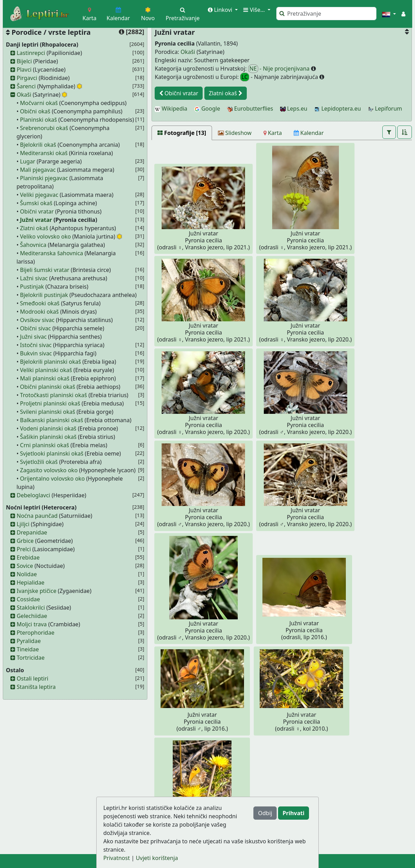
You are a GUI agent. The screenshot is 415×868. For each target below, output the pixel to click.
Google (207, 108)
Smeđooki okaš (40, 303)
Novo (148, 14)
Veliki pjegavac (39, 195)
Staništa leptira (36, 687)
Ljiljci (23, 524)
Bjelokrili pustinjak (44, 295)
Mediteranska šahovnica (52, 253)
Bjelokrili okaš (38, 145)
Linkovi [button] (221, 10)
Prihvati (294, 813)
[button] (389, 14)
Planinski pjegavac (44, 178)
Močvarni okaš (39, 103)
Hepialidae (31, 582)
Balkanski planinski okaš (52, 420)
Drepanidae (32, 532)
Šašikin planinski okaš (48, 437)
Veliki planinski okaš (46, 370)
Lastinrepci (31, 53)
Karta (89, 14)
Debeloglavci (33, 495)
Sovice (25, 566)
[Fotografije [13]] (182, 133)
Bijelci (24, 61)
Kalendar (118, 14)
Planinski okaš (39, 120)
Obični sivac (36, 328)
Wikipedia (171, 108)
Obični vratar (37, 211)
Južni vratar (36, 220)
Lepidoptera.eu (337, 108)
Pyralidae (29, 641)
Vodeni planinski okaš (48, 428)
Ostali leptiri (32, 678)
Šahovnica (33, 245)
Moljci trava (32, 624)
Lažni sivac (34, 278)
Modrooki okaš (39, 312)
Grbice (25, 541)
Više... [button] (255, 10)
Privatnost (116, 858)
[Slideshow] (235, 133)
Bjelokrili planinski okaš (51, 362)
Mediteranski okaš (44, 153)
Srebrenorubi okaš (44, 128)
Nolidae (27, 574)
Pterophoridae (35, 633)
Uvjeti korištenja (157, 858)
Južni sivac (34, 337)
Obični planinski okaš (48, 387)
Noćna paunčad (37, 516)
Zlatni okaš (34, 228)
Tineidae (28, 649)
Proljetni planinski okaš (50, 403)
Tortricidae (31, 658)
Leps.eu (294, 108)
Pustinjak (32, 287)
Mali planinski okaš (45, 378)
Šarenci (26, 86)
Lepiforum (385, 108)
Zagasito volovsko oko (49, 470)
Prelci (24, 549)
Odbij (265, 813)
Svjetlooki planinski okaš (52, 453)
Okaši (24, 95)
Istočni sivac (36, 345)
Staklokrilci (31, 608)
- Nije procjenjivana (280, 69)
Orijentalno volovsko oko (52, 479)
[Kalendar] (309, 133)
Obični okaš (35, 111)
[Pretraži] (326, 14)
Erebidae (28, 557)
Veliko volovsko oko (46, 236)
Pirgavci (27, 78)
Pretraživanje (183, 14)
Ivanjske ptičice (36, 591)
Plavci (24, 70)
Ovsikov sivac (37, 320)
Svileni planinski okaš (48, 412)
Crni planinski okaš (45, 445)
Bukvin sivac (36, 353)
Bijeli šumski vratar (45, 270)
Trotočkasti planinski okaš (54, 395)
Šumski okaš (36, 203)
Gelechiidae (32, 616)
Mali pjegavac (38, 170)
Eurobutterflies (250, 108)
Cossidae (28, 599)
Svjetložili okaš (39, 462)
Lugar (28, 161)
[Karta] (273, 133)
